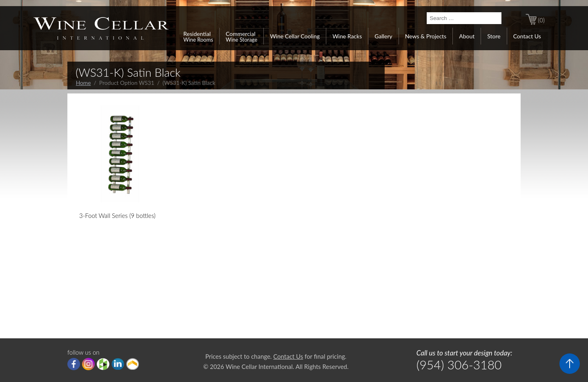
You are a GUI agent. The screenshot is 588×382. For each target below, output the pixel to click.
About (467, 36)
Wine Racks (347, 36)
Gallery (383, 36)
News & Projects (426, 36)
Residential (198, 36)
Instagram (88, 364)
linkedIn (118, 364)
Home (84, 83)
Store (494, 36)
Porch (133, 364)
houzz (103, 364)
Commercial (242, 36)
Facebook (74, 364)
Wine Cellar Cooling (295, 36)
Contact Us (527, 36)
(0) (541, 20)
